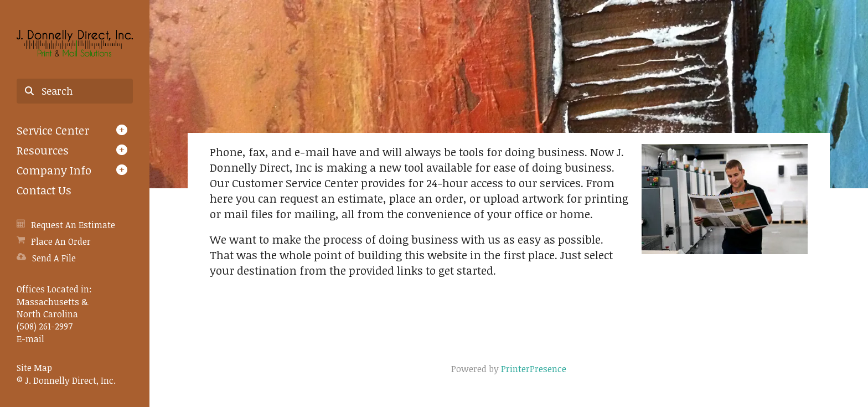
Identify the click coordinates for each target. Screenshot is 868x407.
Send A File (54, 258)
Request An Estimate (73, 225)
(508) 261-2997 (45, 326)
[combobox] (75, 91)
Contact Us (44, 190)
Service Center (53, 130)
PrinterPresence (534, 369)
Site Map (34, 368)
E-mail (30, 339)
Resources (43, 150)
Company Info (54, 170)
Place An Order (61, 241)
